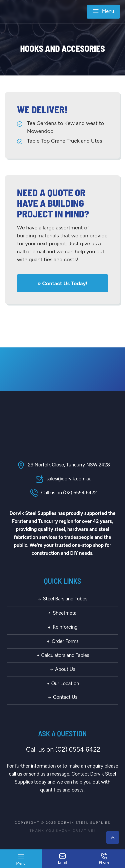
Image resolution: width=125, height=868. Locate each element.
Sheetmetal (62, 613)
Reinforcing (62, 627)
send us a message (49, 774)
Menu (103, 12)
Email (62, 859)
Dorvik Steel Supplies (84, 823)
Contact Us (62, 697)
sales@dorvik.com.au (62, 479)
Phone (104, 859)
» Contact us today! (63, 283)
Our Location (63, 683)
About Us (62, 669)
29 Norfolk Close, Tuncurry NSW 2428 (62, 465)
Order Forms (62, 641)
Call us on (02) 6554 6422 (62, 493)
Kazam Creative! (76, 831)
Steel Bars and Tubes (63, 599)
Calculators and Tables (63, 655)
